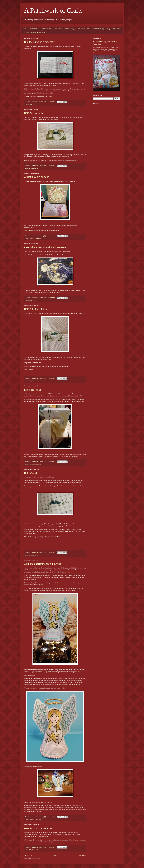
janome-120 (47, 394)
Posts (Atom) (36, 858)
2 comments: (51, 236)
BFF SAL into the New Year (39, 828)
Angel (39, 568)
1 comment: (51, 102)
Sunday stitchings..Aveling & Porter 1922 (106, 29)
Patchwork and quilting (35, 464)
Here (29, 160)
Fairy (46, 672)
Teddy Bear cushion (78, 401)
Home (24, 29)
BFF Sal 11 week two (36, 309)
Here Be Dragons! (83, 29)
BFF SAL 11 (31, 473)
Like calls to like (33, 390)
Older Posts (82, 855)
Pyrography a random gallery (64, 29)
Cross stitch (32, 104)
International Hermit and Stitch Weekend (46, 247)
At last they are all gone (37, 177)
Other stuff (38, 239)
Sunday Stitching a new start (39, 42)
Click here (27, 231)
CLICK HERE (29, 370)
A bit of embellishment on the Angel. (43, 564)
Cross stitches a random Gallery (40, 29)
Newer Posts (28, 855)
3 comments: (51, 817)
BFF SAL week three (35, 113)
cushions (49, 456)
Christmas (32, 239)
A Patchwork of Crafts (53, 10)
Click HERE (28, 537)
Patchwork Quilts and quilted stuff (34, 32)
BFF (30, 168)
